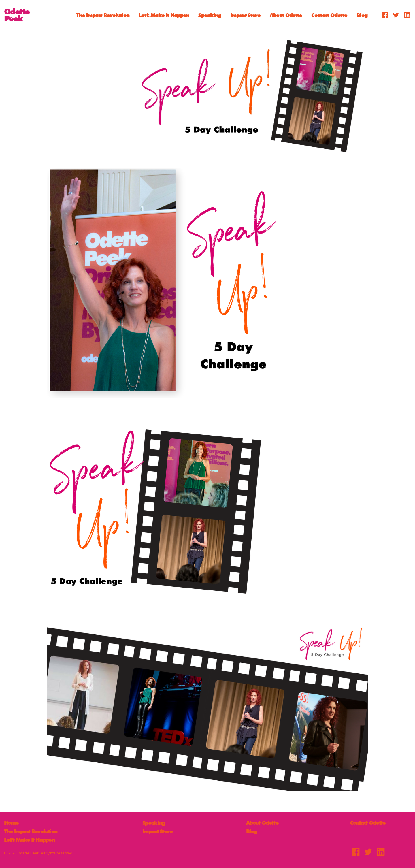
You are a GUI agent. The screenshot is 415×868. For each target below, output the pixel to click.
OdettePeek (17, 15)
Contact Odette (329, 15)
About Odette (286, 15)
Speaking (210, 15)
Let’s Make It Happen (164, 15)
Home (11, 823)
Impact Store (245, 15)
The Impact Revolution (103, 15)
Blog (362, 15)
